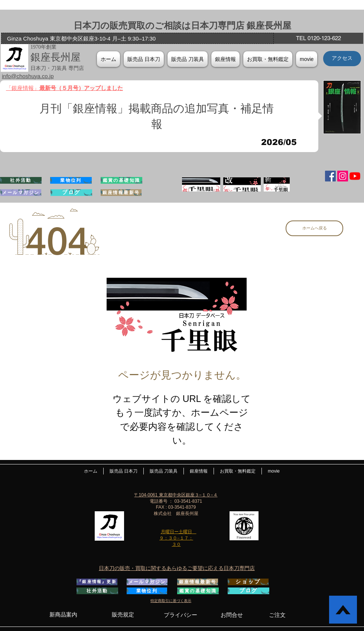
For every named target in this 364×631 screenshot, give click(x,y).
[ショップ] (248, 582)
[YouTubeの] (355, 176)
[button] (225, 59)
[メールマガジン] (21, 193)
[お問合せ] (232, 615)
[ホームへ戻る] (314, 228)
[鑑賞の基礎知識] (121, 180)
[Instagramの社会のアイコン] (343, 176)
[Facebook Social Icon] (330, 176)
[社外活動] (21, 180)
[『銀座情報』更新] (97, 582)
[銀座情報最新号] (121, 193)
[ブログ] (71, 193)
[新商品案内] (63, 615)
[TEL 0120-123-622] (318, 38)
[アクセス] (342, 59)
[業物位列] (71, 180)
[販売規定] (123, 615)
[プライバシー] (180, 615)
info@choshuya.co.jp (28, 76)
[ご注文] (277, 615)
